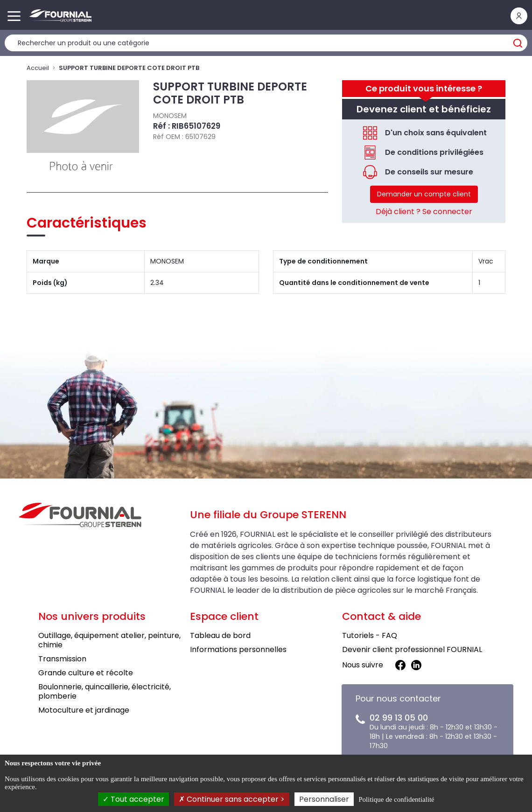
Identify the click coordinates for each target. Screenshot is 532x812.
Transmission (62, 659)
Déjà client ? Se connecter (424, 212)
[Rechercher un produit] (266, 43)
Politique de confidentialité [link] (396, 799)
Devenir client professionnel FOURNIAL (412, 649)
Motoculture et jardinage (84, 710)
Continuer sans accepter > (232, 799)
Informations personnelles (238, 649)
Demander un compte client (424, 194)
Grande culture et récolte (86, 673)
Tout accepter (133, 799)
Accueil (38, 68)
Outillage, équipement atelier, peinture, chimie (109, 640)
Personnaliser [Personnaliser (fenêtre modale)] (324, 799)
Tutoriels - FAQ (370, 635)
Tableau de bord (220, 635)
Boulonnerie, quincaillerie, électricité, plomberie (105, 691)
